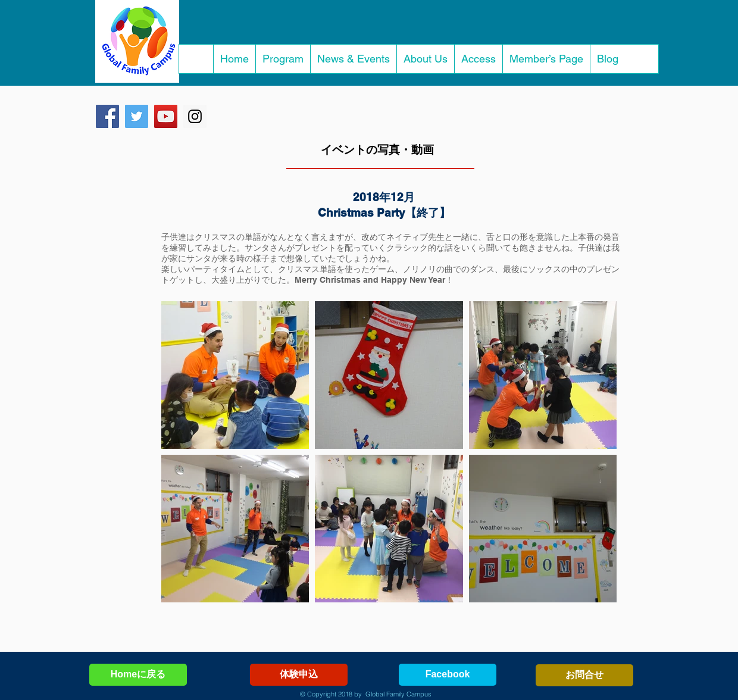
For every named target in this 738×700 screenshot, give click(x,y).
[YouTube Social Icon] (166, 116)
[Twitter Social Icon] (137, 116)
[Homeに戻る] (138, 675)
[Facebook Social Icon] (107, 116)
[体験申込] (299, 675)
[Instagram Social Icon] (195, 116)
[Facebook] (448, 675)
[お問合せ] (584, 675)
